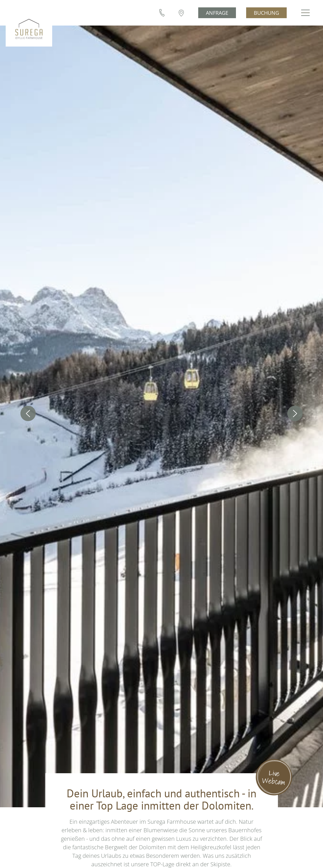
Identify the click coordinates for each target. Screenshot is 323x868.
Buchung (267, 13)
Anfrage (218, 13)
